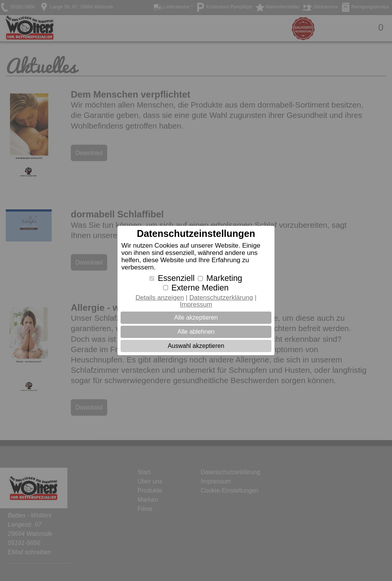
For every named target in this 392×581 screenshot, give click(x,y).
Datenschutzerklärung (221, 298)
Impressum (196, 304)
